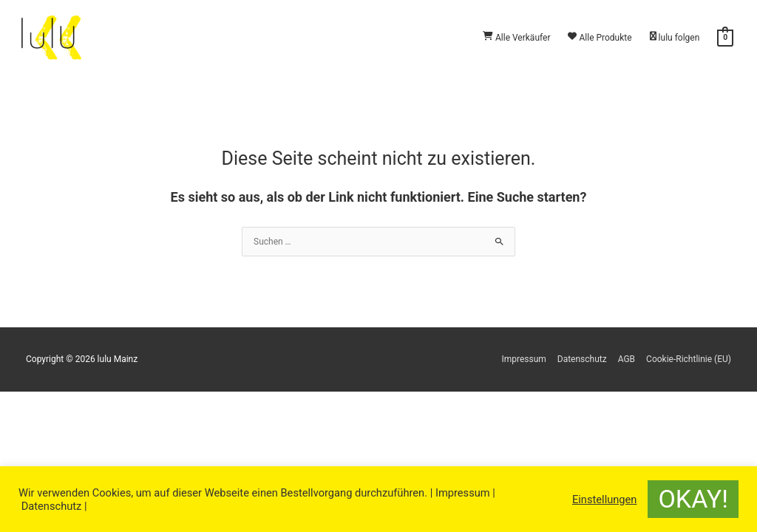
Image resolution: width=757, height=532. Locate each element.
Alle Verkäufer (517, 37)
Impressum (523, 359)
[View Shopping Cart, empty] (725, 38)
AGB (627, 359)
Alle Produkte (600, 37)
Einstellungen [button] (605, 499)
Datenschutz (582, 359)
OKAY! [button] (693, 499)
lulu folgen (675, 37)
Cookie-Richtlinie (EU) (689, 359)
